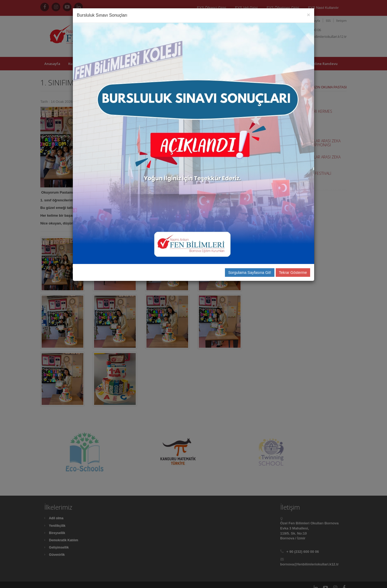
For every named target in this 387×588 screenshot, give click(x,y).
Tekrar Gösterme (293, 273)
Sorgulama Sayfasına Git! (250, 273)
